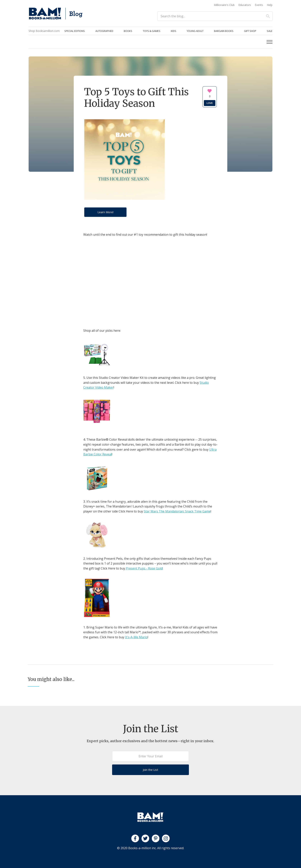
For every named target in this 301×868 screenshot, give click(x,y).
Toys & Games (152, 31)
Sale (270, 31)
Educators (245, 5)
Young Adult (195, 31)
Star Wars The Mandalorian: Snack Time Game (177, 511)
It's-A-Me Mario (136, 637)
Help (270, 5)
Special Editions (75, 31)
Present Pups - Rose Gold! (144, 568)
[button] (270, 42)
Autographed (104, 31)
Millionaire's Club (224, 5)
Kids (174, 31)
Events (259, 5)
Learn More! (105, 212)
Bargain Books (224, 31)
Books (128, 31)
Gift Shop (250, 31)
